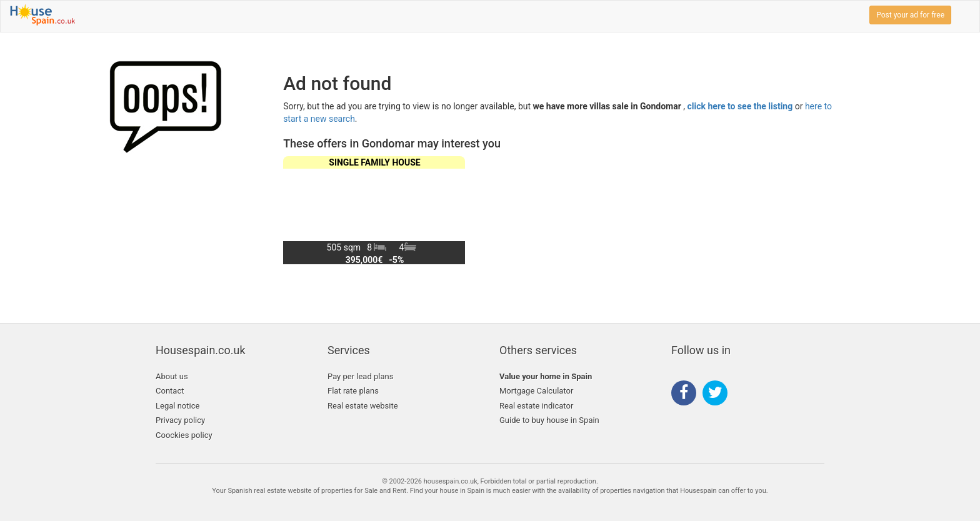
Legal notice (177, 406)
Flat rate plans (353, 391)
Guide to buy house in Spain (549, 420)
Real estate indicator (536, 406)
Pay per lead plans (360, 376)
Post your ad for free (910, 15)
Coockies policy (184, 435)
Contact (170, 391)
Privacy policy (180, 420)
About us (172, 376)
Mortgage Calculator (536, 391)
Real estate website (363, 406)
